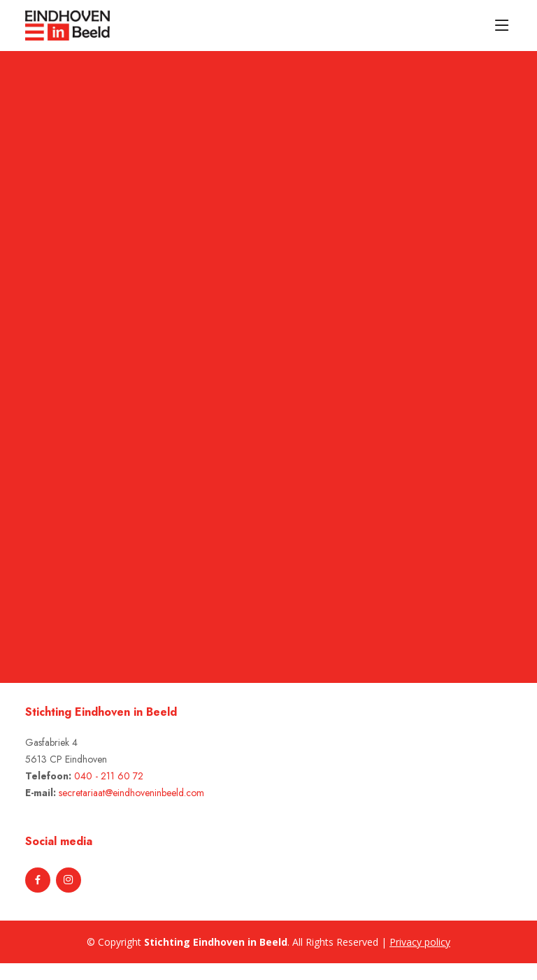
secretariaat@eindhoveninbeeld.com (131, 793)
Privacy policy (420, 942)
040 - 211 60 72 (109, 776)
